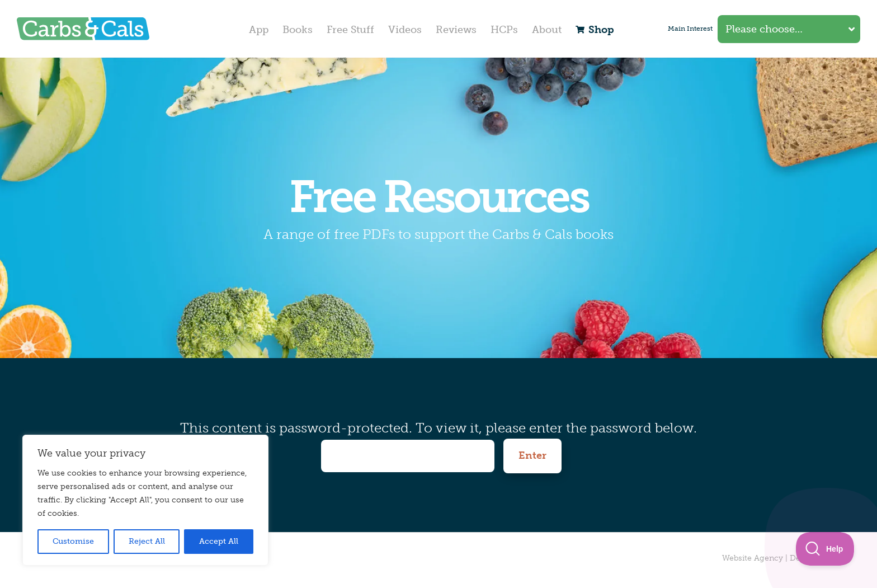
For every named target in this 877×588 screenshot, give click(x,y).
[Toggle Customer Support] (825, 549)
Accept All (219, 541)
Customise (73, 541)
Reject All (147, 541)
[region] (145, 500)
